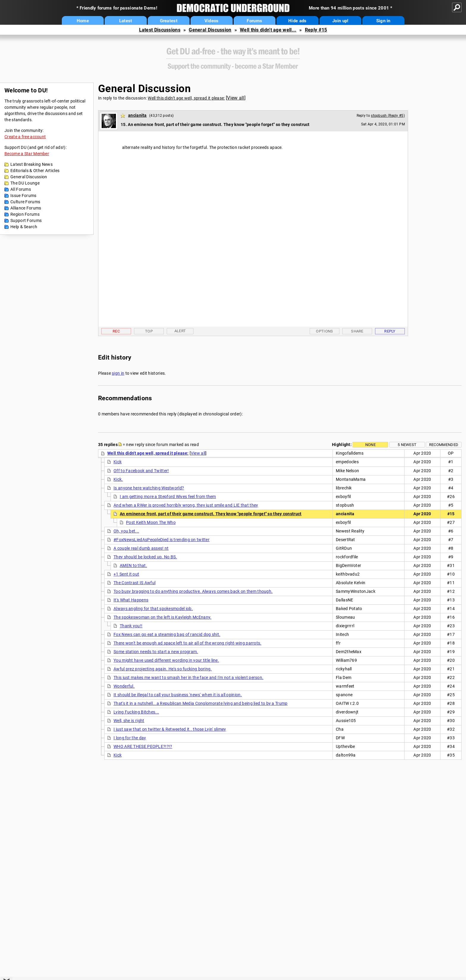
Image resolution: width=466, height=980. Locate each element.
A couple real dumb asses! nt (141, 548)
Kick (118, 462)
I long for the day (130, 738)
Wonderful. (124, 686)
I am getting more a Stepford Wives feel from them (168, 497)
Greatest (169, 21)
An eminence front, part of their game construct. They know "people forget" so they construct (211, 514)
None (370, 445)
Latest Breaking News (32, 164)
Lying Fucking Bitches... (136, 712)
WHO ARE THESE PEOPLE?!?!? (143, 746)
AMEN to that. (133, 565)
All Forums (21, 189)
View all (236, 98)
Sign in (383, 21)
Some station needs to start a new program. (156, 652)
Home (83, 21)
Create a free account (25, 137)
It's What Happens (131, 600)
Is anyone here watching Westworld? (149, 488)
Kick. (118, 479)
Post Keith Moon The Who (151, 522)
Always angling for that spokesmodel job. (153, 609)
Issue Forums (23, 196)
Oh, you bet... (126, 531)
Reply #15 (316, 30)
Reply (390, 331)
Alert (180, 331)
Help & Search (24, 227)
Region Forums (25, 214)
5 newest (407, 445)
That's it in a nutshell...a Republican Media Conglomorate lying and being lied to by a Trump (201, 703)
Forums (254, 21)
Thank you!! (131, 626)
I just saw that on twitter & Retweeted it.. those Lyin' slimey (170, 729)
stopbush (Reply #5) (388, 116)
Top (149, 331)
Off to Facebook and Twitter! (141, 471)
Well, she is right (129, 721)
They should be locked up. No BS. (145, 557)
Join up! (340, 21)
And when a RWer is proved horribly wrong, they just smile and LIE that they (186, 505)
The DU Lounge (25, 183)
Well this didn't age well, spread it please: (186, 98)
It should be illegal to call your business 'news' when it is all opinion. (178, 695)
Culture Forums (25, 202)
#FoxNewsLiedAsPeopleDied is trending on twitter (162, 540)
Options (324, 331)
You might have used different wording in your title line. (166, 660)
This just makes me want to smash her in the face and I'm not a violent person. (188, 678)
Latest (126, 21)
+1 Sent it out (126, 574)
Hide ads (297, 21)
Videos (212, 21)
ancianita (137, 115)
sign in (118, 373)
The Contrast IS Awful (134, 583)
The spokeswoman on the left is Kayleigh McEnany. (162, 617)
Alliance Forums (26, 208)
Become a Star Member (27, 154)
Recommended (444, 445)
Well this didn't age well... (268, 30)
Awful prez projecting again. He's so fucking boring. (163, 669)
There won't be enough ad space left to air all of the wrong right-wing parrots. (188, 643)
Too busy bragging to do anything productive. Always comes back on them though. (193, 591)
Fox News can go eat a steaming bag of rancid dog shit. (167, 634)
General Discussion (210, 30)
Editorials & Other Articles (35, 171)
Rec (116, 331)
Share (357, 331)
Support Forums (26, 220)
